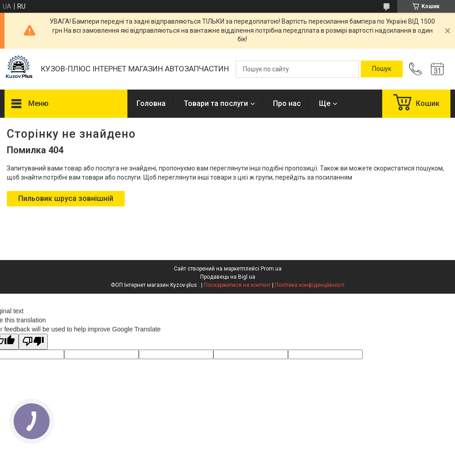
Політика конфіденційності (310, 285)
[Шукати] (382, 69)
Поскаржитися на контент (237, 285)
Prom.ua (271, 269)
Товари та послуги (216, 103)
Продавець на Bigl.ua (228, 277)
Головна (151, 103)
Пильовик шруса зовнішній (66, 198)
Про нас (287, 103)
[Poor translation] (33, 342)
